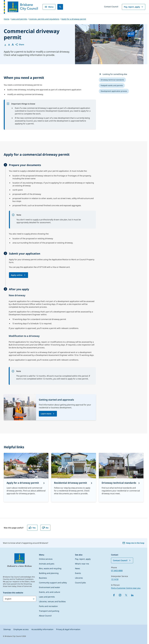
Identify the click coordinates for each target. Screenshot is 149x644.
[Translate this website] (20, 599)
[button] (20, 45)
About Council (45, 616)
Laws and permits (47, 597)
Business (43, 578)
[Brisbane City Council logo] (21, 7)
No (45, 528)
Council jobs (80, 583)
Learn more (46, 414)
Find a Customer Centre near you (126, 588)
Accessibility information (42, 629)
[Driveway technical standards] (121, 477)
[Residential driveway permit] (74, 477)
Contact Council (111, 7)
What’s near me (82, 564)
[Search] (60, 7)
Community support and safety (53, 583)
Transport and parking (49, 611)
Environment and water (50, 587)
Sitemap (7, 629)
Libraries (79, 578)
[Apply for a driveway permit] (26, 477)
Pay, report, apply (134, 7)
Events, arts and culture (50, 592)
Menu (49, 7)
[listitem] (112, 80)
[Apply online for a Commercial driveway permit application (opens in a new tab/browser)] (18, 275)
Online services (46, 559)
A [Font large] (13, 45)
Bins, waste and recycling (50, 568)
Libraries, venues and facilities (52, 601)
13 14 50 (115, 579)
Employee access (21, 629)
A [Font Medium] (9, 45)
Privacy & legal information (68, 629)
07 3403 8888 (117, 571)
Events (78, 573)
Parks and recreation (48, 606)
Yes (32, 528)
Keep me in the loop (133, 543)
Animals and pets (47, 564)
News (78, 568)
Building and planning (49, 573)
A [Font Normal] (5, 45)
